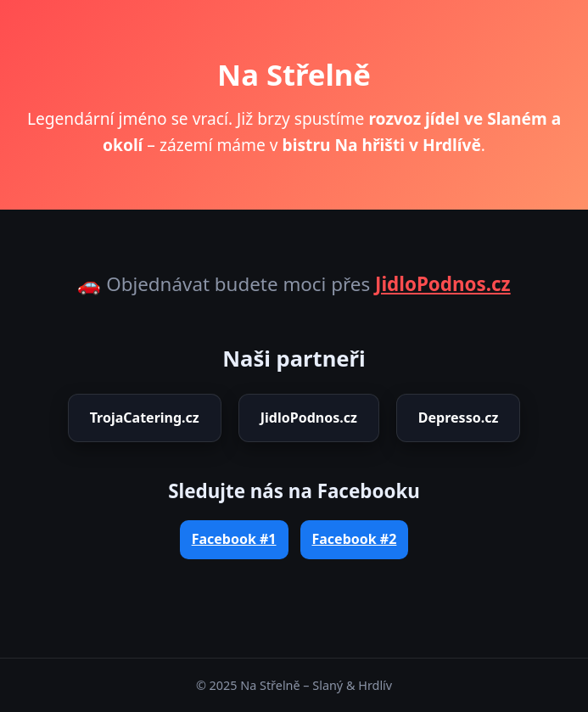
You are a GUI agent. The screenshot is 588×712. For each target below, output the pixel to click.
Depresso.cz (458, 418)
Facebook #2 (355, 539)
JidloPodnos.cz (443, 284)
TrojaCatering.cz (145, 418)
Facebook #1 (234, 539)
